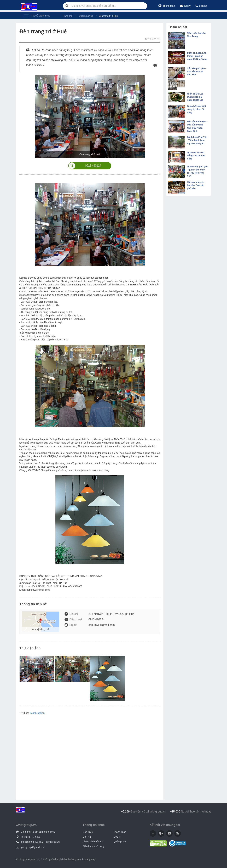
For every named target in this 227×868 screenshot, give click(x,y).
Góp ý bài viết (152, 39)
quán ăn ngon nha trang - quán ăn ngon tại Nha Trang (197, 56)
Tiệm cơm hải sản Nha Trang (196, 35)
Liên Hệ (87, 837)
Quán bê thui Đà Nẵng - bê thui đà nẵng (196, 156)
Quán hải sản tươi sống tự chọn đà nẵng (196, 109)
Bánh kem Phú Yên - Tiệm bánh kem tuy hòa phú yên (197, 140)
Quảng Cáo (120, 842)
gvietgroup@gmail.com (33, 847)
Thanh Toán (120, 832)
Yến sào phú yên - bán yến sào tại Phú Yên (197, 71)
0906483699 (27, 842)
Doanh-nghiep (37, 713)
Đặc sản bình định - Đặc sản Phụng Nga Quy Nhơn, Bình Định (197, 126)
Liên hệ (201, 6)
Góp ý (185, 6)
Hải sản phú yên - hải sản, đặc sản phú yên (196, 185)
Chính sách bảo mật (94, 842)
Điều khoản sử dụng (94, 846)
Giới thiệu (88, 832)
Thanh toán (167, 6)
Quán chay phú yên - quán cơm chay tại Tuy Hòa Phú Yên (197, 171)
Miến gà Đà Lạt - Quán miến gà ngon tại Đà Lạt (196, 97)
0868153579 (53, 842)
